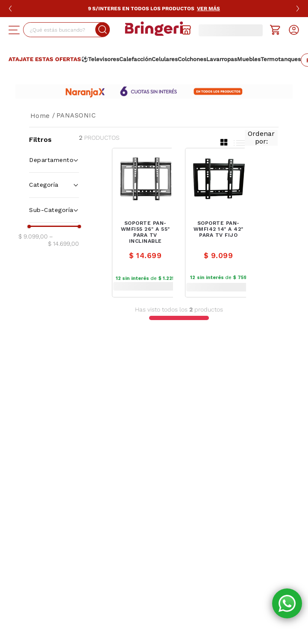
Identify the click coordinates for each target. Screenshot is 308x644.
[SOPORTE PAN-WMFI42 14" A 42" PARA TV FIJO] (219, 223)
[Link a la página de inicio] (40, 116)
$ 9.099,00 (33, 236)
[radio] (224, 142)
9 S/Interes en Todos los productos (154, 9)
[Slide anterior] (10, 9)
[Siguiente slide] (298, 9)
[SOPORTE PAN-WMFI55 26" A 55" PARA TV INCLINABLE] (145, 223)
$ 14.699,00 (63, 240)
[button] (14, 30)
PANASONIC (76, 115)
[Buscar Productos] (88, 29)
